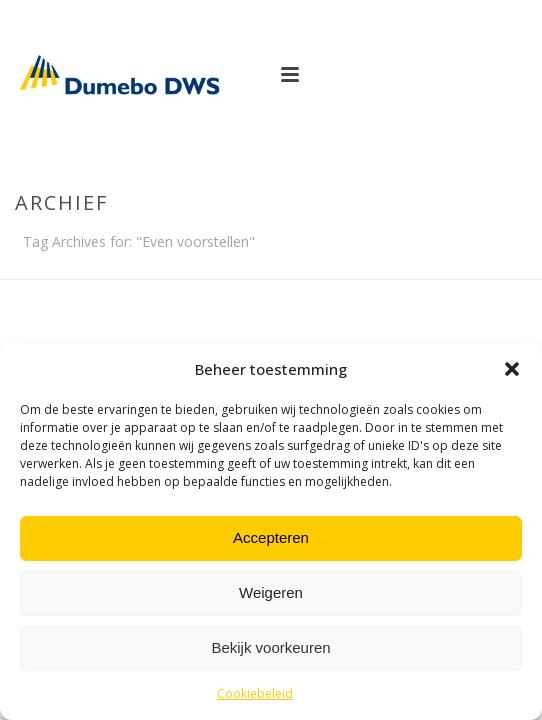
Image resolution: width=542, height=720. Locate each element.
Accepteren (271, 537)
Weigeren (271, 592)
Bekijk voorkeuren (270, 647)
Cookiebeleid (255, 693)
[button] (512, 369)
